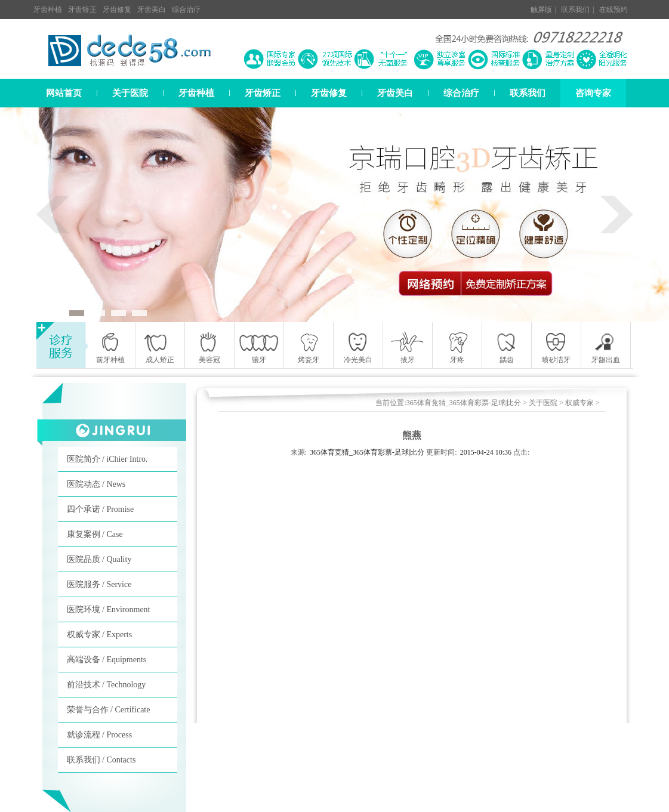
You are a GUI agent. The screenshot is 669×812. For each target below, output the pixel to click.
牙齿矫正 (82, 10)
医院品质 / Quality (99, 559)
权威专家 (579, 403)
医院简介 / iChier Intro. (107, 459)
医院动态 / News (96, 484)
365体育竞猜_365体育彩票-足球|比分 (464, 403)
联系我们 (575, 10)
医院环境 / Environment (109, 609)
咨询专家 (593, 93)
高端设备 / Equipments (107, 660)
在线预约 (613, 10)
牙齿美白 (152, 10)
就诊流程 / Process (100, 735)
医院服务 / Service (99, 584)
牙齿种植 (48, 10)
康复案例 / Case (95, 534)
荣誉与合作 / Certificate (109, 710)
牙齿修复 (117, 10)
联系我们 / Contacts (101, 760)
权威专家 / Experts (100, 635)
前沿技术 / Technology (107, 685)
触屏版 (541, 10)
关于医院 (130, 93)
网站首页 (64, 93)
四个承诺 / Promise (101, 509)
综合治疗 (186, 10)
